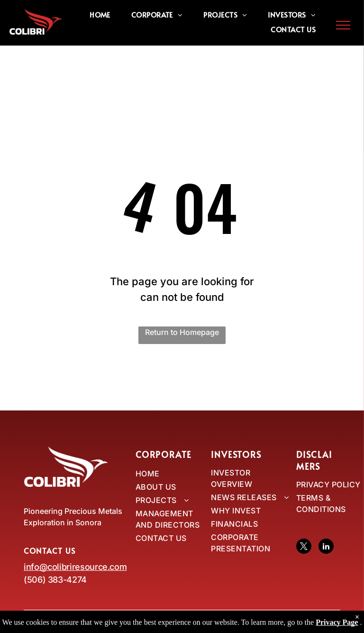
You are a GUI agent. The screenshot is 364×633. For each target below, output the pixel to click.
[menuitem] (100, 14)
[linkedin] (326, 547)
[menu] (343, 25)
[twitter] (304, 547)
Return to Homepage (182, 332)
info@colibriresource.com (75, 567)
